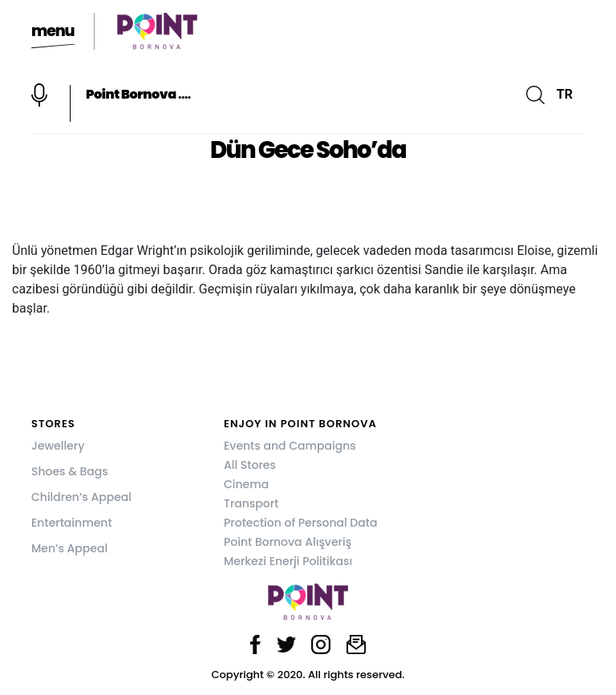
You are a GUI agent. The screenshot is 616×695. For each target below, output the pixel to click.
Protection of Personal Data (300, 523)
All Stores (250, 465)
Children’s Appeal (81, 497)
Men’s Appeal (69, 548)
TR (565, 94)
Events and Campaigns (290, 446)
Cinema (246, 484)
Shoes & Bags (70, 471)
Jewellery (58, 446)
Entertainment (72, 523)
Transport (251, 503)
